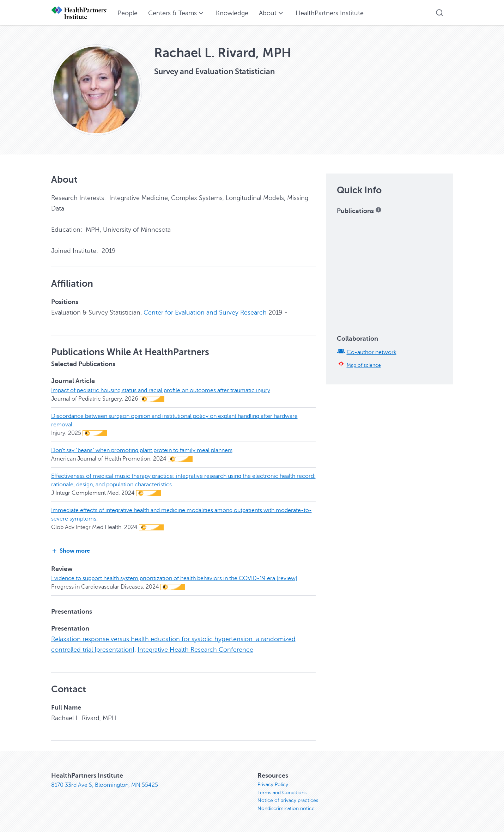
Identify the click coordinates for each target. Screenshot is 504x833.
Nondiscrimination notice (286, 810)
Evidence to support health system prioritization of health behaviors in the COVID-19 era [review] (174, 578)
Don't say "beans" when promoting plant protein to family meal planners (142, 450)
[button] (439, 13)
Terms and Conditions (282, 793)
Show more (71, 551)
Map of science (364, 365)
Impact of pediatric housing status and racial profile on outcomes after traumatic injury (161, 390)
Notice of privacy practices (288, 801)
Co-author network (372, 352)
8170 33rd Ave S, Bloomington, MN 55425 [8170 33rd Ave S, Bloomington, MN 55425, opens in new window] (105, 784)
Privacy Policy (273, 784)
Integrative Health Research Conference (195, 649)
